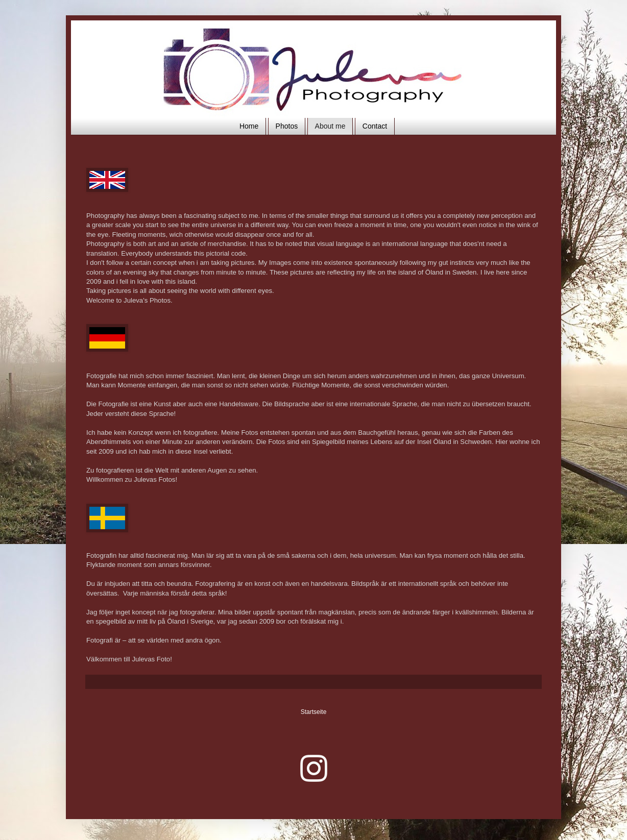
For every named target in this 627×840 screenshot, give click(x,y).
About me (330, 126)
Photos (287, 126)
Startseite (314, 712)
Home (249, 126)
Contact (375, 126)
